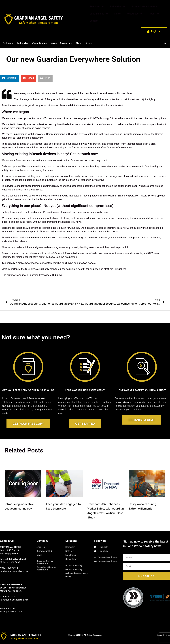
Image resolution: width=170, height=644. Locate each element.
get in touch (8, 199)
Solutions (97, 7)
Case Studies (99, 14)
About (154, 14)
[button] (165, 43)
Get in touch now (84, 154)
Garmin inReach (63, 253)
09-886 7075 (9, 597)
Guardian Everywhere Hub (42, 275)
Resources (135, 14)
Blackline (6, 228)
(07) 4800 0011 (11, 568)
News (117, 14)
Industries (118, 7)
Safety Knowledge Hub (144, 7)
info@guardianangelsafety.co (14, 571)
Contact (94, 21)
